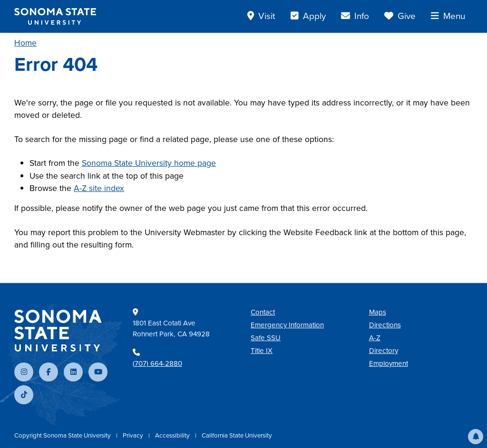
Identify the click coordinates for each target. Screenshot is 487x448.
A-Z (375, 338)
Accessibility (173, 435)
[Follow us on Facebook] (49, 372)
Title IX (262, 351)
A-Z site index (99, 188)
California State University (237, 435)
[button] (476, 437)
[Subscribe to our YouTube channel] (98, 372)
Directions (385, 325)
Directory (384, 351)
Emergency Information (287, 325)
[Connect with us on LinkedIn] (73, 372)
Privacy (134, 435)
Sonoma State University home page (149, 163)
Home (25, 43)
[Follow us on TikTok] (24, 395)
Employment (389, 363)
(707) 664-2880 (157, 363)
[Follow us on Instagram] (24, 372)
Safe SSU (266, 338)
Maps (378, 312)
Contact (263, 312)
